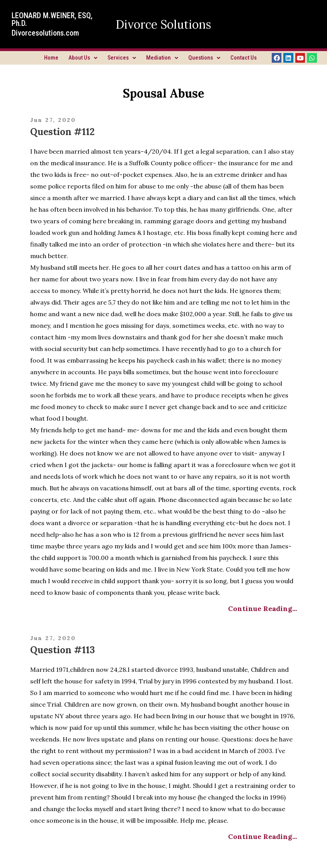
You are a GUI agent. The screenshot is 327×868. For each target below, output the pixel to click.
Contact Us (244, 58)
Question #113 (62, 650)
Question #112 (62, 132)
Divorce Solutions (163, 24)
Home (51, 58)
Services (122, 58)
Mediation (162, 58)
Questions (204, 58)
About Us (83, 58)
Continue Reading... (262, 609)
